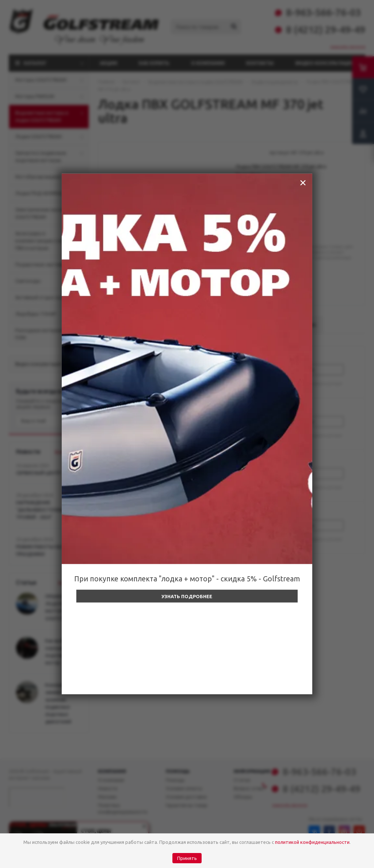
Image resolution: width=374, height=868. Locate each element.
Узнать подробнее (187, 596)
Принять (187, 858)
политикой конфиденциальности (312, 842)
